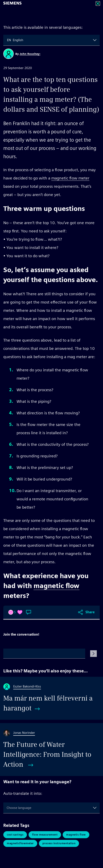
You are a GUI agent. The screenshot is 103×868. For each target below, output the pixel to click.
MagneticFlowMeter (20, 843)
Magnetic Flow (76, 835)
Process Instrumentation (59, 843)
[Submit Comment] (93, 654)
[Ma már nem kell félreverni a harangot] (51, 698)
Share (90, 612)
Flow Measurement (45, 835)
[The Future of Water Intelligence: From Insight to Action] (51, 750)
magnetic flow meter (70, 178)
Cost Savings (15, 835)
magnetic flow (56, 586)
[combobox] (7, 40)
